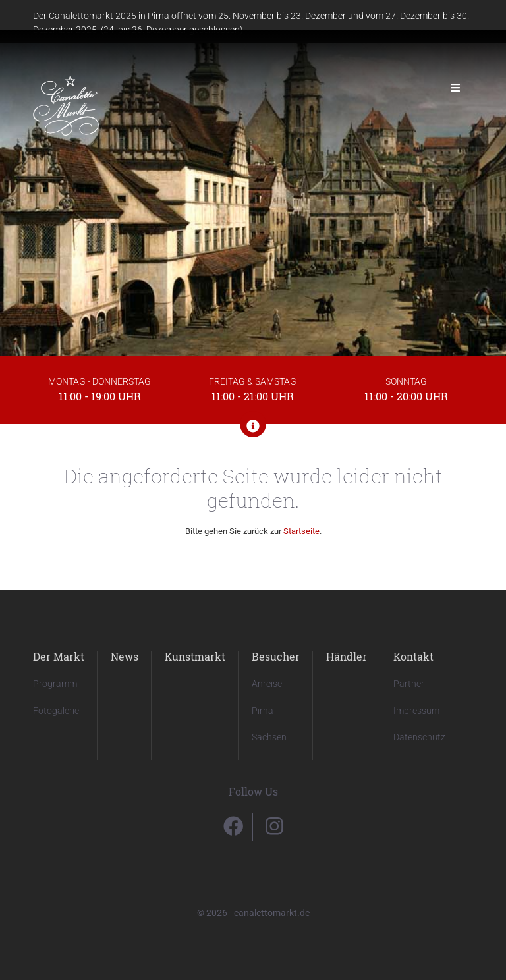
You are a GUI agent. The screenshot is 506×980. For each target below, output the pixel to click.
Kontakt (413, 656)
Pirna (263, 711)
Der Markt (59, 656)
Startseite (301, 531)
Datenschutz (419, 737)
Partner (409, 684)
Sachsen (269, 737)
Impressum (416, 711)
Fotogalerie (56, 711)
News (125, 656)
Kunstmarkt (195, 656)
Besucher (276, 656)
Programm (55, 684)
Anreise (267, 684)
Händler (347, 656)
